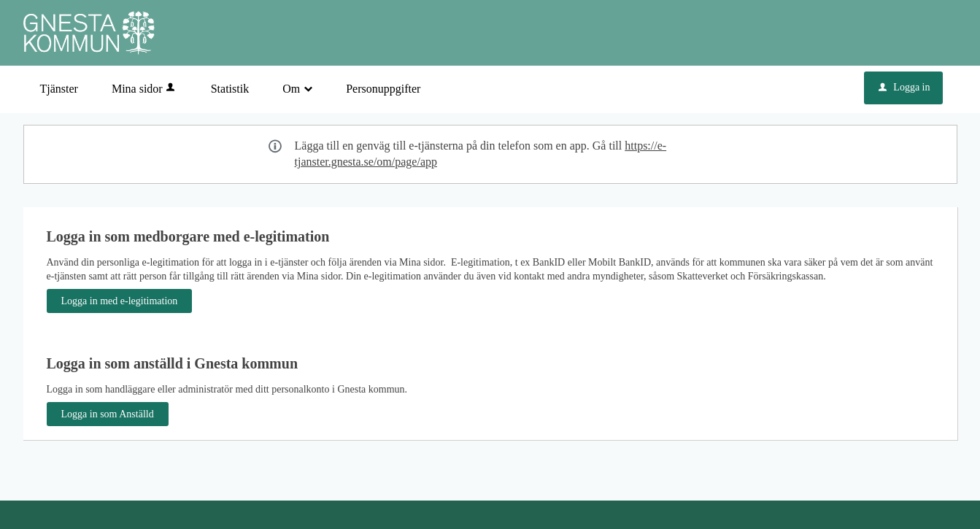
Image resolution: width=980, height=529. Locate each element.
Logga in (904, 87)
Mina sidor (144, 89)
